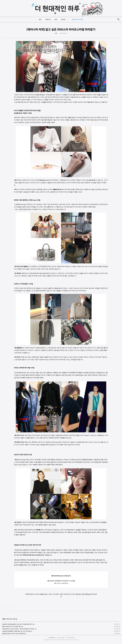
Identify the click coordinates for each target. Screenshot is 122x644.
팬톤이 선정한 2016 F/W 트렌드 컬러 (12, 627)
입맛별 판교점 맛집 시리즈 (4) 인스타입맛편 (13, 634)
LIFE (56, 33)
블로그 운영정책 (61, 638)
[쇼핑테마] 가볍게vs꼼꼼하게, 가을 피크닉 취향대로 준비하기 (17, 624)
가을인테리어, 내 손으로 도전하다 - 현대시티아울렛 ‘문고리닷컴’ (18, 629)
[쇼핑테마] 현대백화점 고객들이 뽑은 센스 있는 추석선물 (16, 631)
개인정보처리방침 (71, 638)
